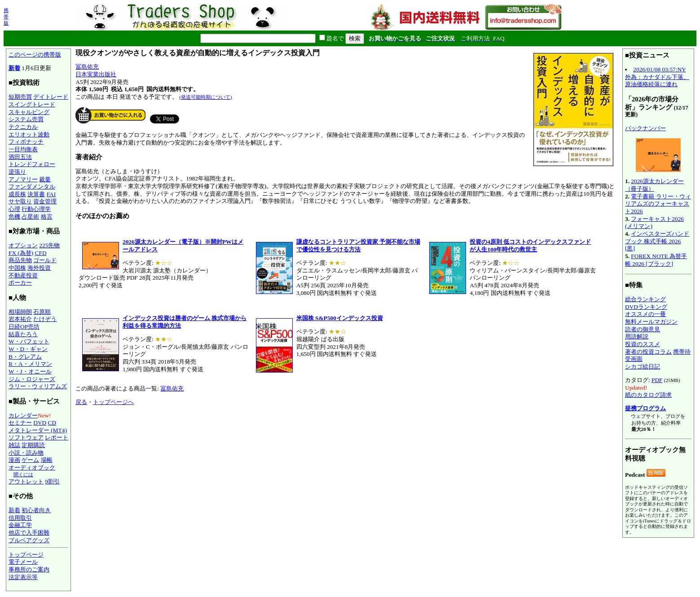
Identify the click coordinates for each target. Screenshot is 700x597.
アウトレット (26, 481)
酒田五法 (20, 157)
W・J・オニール (30, 371)
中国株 (17, 268)
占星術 (30, 217)
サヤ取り (20, 201)
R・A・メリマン (30, 364)
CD (52, 423)
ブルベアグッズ (29, 540)
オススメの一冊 (645, 314)
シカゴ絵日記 (643, 367)
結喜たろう (23, 334)
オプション (23, 245)
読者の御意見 (643, 329)
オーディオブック (32, 468)
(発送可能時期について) (205, 97)
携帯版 (6, 17)
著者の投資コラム (648, 352)
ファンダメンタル (32, 187)
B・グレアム (25, 357)
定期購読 (33, 445)
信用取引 (20, 518)
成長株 (17, 194)
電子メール (23, 562)
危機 (14, 217)
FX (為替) (21, 253)
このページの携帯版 (35, 55)
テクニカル (23, 127)
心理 (14, 209)
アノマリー (23, 179)
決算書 (36, 194)
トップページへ (113, 402)
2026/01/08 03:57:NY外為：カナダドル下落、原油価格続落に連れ (657, 77)
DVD (40, 423)
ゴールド (45, 260)
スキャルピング (29, 112)
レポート (57, 437)
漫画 (14, 460)
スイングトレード (32, 104)
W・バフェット (29, 341)
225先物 (49, 245)
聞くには (23, 474)
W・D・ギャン (28, 349)
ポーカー (20, 283)
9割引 (52, 481)
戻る (81, 402)
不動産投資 (23, 275)
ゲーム (30, 460)
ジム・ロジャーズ (32, 379)
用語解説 (637, 336)
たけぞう (45, 319)
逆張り (17, 172)
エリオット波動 (29, 134)
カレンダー (23, 415)
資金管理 (45, 201)
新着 (14, 68)
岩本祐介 (20, 319)
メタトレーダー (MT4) (38, 430)
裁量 (45, 179)
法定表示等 (23, 577)
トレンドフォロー (32, 164)
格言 (47, 217)
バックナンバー (645, 128)
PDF (657, 380)
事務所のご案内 (29, 569)
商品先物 (20, 260)
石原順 (42, 312)
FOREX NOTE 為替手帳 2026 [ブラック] (656, 260)
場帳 (47, 460)
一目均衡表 (23, 149)
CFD (41, 253)
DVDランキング (646, 307)
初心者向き (36, 510)
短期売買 (20, 97)
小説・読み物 (26, 453)
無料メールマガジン (651, 322)
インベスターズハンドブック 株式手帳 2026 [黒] (657, 241)
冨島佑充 (87, 67)
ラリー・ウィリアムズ (38, 386)
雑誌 (14, 445)
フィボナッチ (26, 142)
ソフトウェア (26, 437)
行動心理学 (36, 209)
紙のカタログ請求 (648, 395)
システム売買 (26, 119)
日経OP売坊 (24, 327)
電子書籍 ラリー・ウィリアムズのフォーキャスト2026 (658, 204)
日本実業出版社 (96, 74)
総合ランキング (645, 299)
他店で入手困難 (29, 533)
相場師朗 (20, 312)
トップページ (26, 555)
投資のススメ (643, 344)
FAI (51, 194)
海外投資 (39, 268)
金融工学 (20, 525)
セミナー (20, 423)
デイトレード (51, 97)
